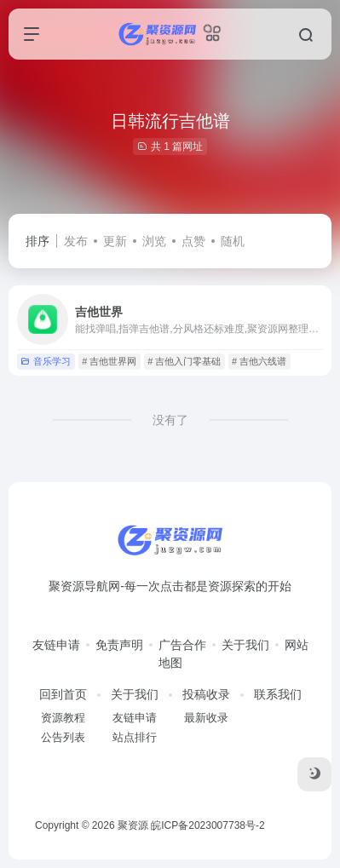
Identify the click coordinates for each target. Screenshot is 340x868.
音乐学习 (46, 361)
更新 (115, 241)
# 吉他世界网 (109, 361)
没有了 (170, 420)
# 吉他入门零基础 (184, 361)
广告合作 (182, 645)
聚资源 (133, 825)
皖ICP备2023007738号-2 (207, 825)
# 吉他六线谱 (259, 361)
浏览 (154, 241)
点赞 (193, 241)
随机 (233, 241)
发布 (76, 241)
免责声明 (119, 645)
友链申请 (56, 645)
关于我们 (245, 645)
